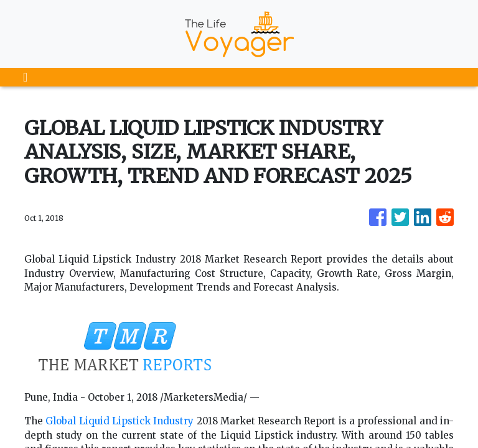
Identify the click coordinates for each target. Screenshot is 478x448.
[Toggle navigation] (25, 77)
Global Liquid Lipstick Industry (119, 421)
